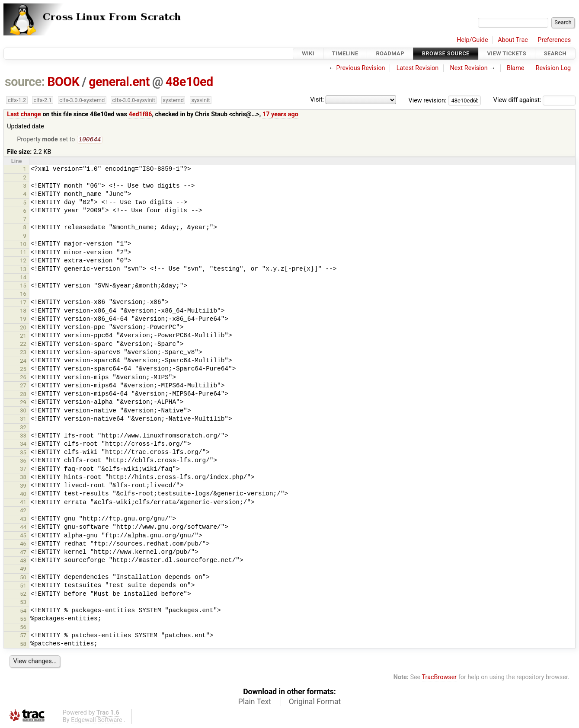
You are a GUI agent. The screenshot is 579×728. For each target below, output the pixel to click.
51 (23, 586)
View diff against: (534, 100)
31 (23, 420)
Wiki (308, 53)
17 (23, 303)
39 (23, 487)
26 (23, 378)
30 (23, 411)
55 (23, 620)
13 (23, 270)
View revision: (428, 100)
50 (23, 578)
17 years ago (280, 114)
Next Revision (469, 68)
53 (23, 603)
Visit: (317, 100)
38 (23, 478)
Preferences (554, 40)
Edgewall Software (97, 721)
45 (23, 536)
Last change (24, 114)
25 (23, 370)
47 (23, 553)
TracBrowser (440, 678)
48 (23, 561)
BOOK (63, 82)
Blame (516, 68)
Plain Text (255, 702)
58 (23, 645)
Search (555, 53)
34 (23, 445)
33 (23, 436)
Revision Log (553, 68)
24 (23, 362)
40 (23, 495)
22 (23, 345)
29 (23, 403)
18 (23, 311)
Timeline (345, 53)
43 (23, 520)
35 (23, 453)
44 (23, 528)
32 (23, 428)
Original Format (315, 702)
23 (23, 353)
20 (23, 328)
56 (23, 628)
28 (23, 395)
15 (23, 286)
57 (23, 636)
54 (23, 611)
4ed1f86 (140, 114)
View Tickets (507, 53)
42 (23, 511)
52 (23, 595)
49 (23, 570)
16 (23, 295)
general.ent (119, 82)
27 (23, 386)
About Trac (513, 40)
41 (23, 503)
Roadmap (390, 53)
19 (23, 320)
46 (23, 544)
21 (23, 337)
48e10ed (189, 82)
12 (23, 261)
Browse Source (446, 53)
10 (23, 245)
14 (23, 278)
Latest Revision (418, 68)
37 (23, 470)
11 (23, 253)
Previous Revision (361, 68)
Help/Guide (472, 40)
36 (23, 461)
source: (25, 82)
